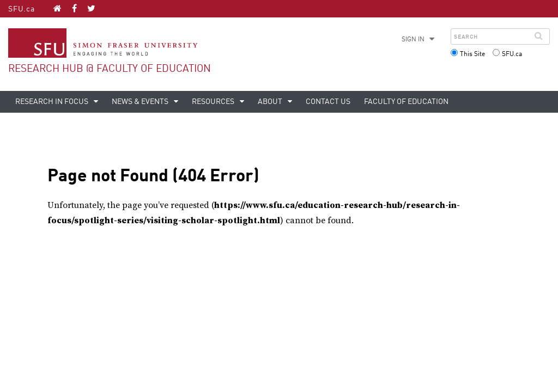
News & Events (141, 102)
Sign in (413, 40)
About (271, 102)
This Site (472, 54)
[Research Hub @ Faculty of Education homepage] (57, 8)
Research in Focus (53, 102)
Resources (214, 102)
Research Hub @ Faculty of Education (110, 69)
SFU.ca (22, 9)
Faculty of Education (406, 102)
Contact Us (328, 102)
